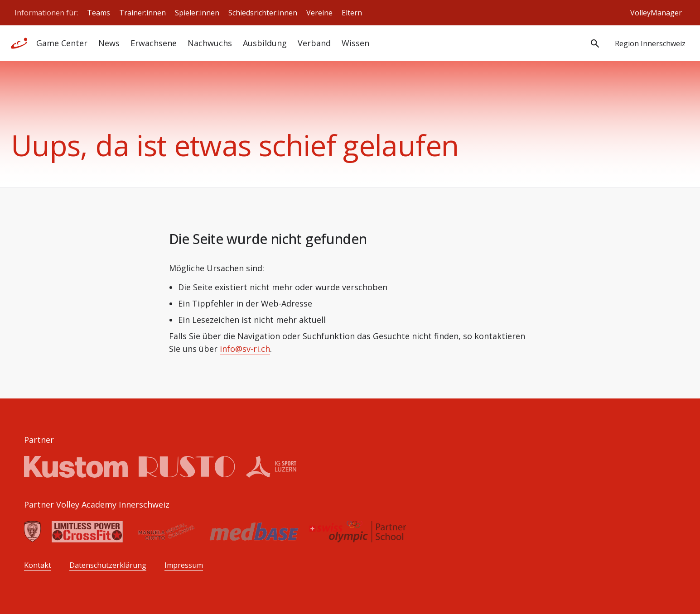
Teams (99, 13)
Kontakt (38, 565)
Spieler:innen (197, 13)
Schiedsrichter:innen (263, 13)
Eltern (352, 13)
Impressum (184, 565)
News (109, 43)
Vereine (319, 13)
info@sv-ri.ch (245, 349)
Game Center (62, 43)
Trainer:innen (142, 13)
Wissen (355, 43)
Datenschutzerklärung (108, 565)
